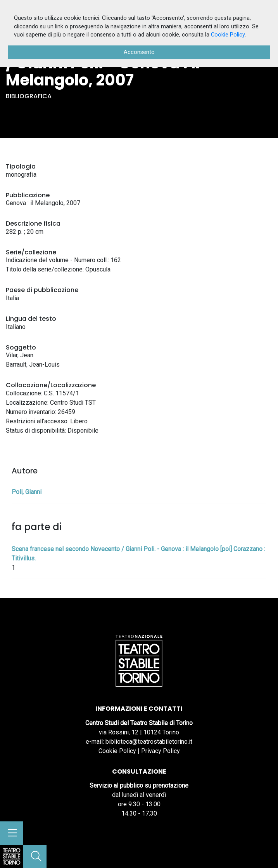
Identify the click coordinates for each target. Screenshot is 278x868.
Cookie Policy (117, 751)
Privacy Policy (161, 751)
